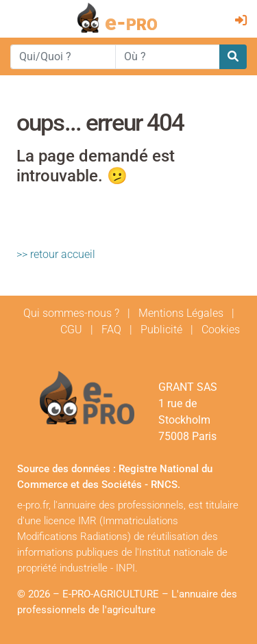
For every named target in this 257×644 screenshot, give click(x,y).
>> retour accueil (56, 254)
